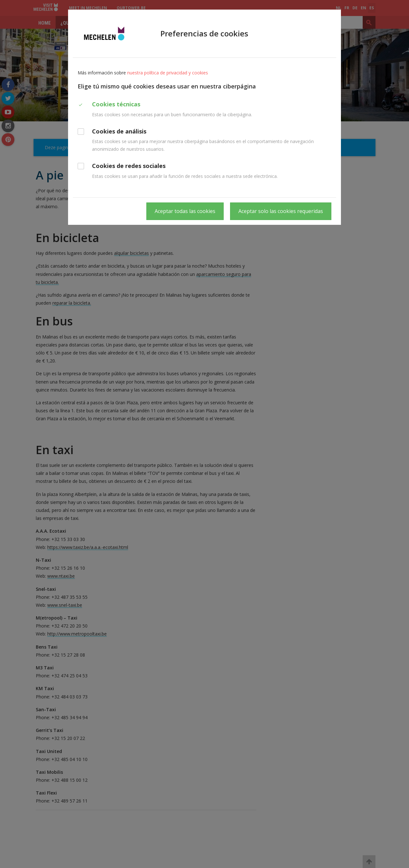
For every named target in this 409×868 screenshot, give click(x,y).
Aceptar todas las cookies (185, 211)
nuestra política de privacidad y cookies (168, 73)
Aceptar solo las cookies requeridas (281, 211)
